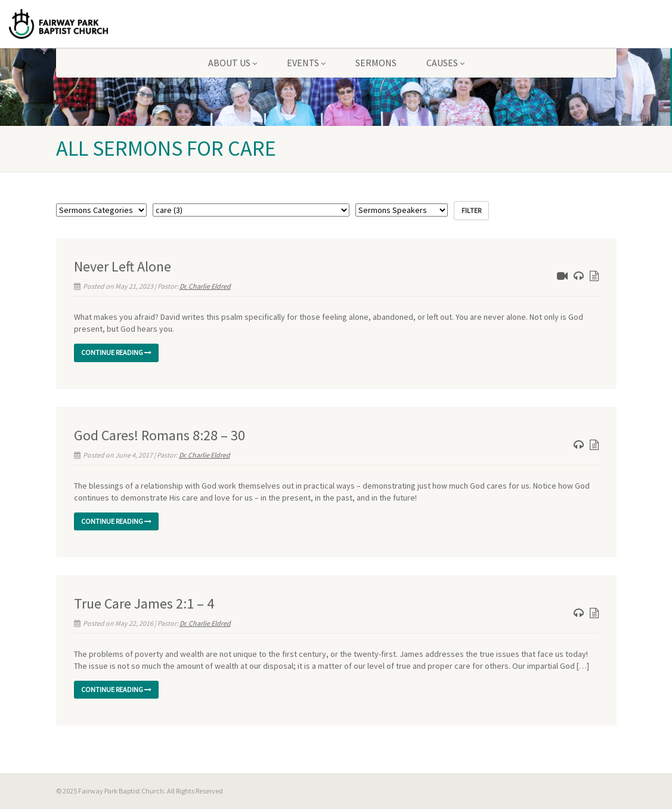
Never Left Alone (123, 266)
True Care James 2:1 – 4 (144, 603)
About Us (233, 63)
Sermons (376, 63)
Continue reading (116, 352)
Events (306, 63)
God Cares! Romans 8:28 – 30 (160, 435)
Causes (445, 63)
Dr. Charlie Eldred (205, 286)
